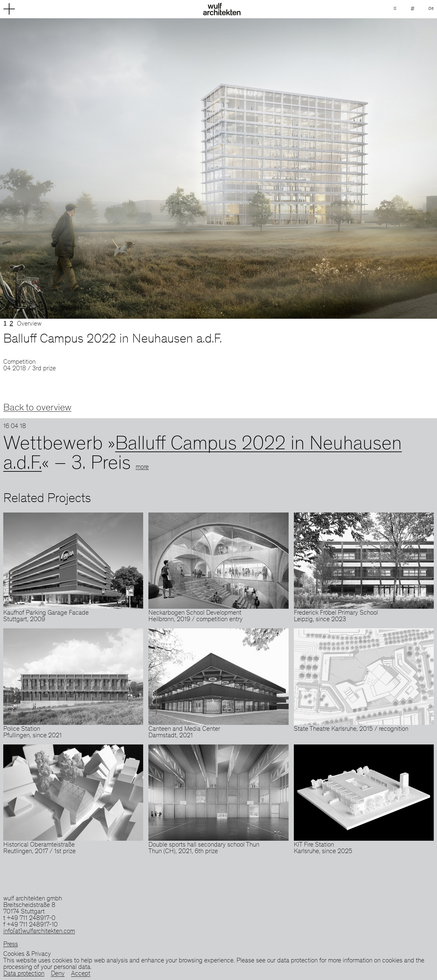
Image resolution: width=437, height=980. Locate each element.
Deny (58, 974)
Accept (81, 974)
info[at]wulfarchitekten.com (39, 932)
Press (11, 945)
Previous (109, 168)
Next (328, 168)
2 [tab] (11, 323)
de (431, 8)
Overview (29, 324)
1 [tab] (5, 323)
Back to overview (37, 408)
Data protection (24, 974)
